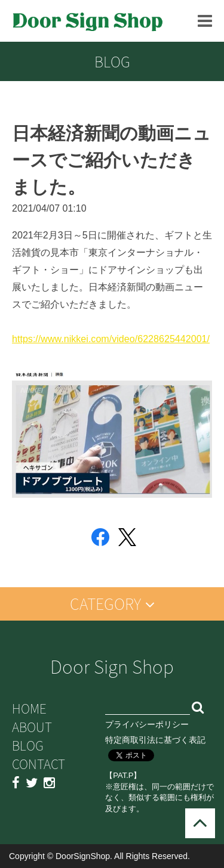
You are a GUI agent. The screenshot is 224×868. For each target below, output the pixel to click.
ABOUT (32, 727)
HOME (29, 709)
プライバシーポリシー (147, 724)
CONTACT (39, 764)
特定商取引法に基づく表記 (155, 740)
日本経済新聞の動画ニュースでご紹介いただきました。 (111, 160)
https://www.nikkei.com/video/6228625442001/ (111, 339)
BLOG (28, 745)
